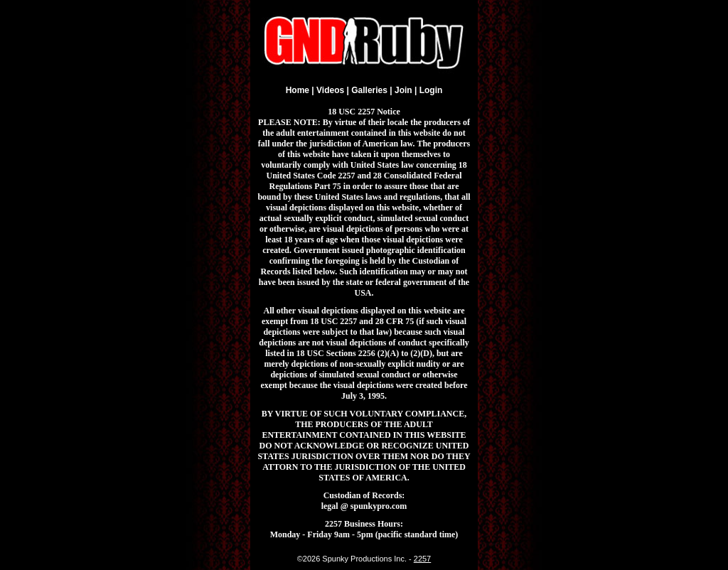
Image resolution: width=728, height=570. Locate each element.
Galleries (369, 90)
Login (431, 90)
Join (403, 90)
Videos (330, 90)
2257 (422, 559)
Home (298, 90)
